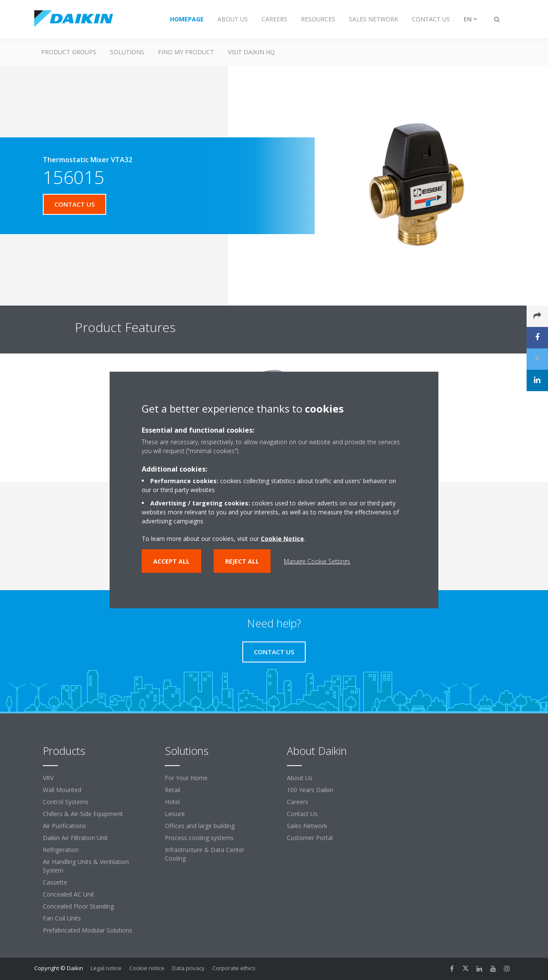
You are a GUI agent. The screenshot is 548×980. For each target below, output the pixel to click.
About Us (300, 778)
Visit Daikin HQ (251, 52)
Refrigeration (61, 850)
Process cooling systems (199, 838)
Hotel (172, 802)
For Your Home (186, 778)
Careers (298, 802)
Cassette (55, 882)
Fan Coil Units (62, 918)
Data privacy (188, 968)
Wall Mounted (62, 790)
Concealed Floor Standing (78, 906)
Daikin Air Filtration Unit (75, 838)
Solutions (127, 52)
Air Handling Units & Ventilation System (86, 866)
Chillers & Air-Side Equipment (83, 814)
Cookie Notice (282, 539)
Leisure (175, 814)
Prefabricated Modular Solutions (88, 930)
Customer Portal (310, 838)
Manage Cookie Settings (317, 561)
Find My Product (186, 52)
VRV (48, 778)
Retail (173, 790)
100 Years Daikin (310, 790)
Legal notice (106, 968)
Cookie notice (147, 968)
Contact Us (302, 814)
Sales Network (307, 826)
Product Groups (69, 52)
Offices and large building (200, 826)
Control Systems (66, 802)
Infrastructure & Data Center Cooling (205, 854)
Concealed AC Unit (68, 894)
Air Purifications (64, 826)
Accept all (171, 561)
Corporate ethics (234, 968)
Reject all (242, 561)
